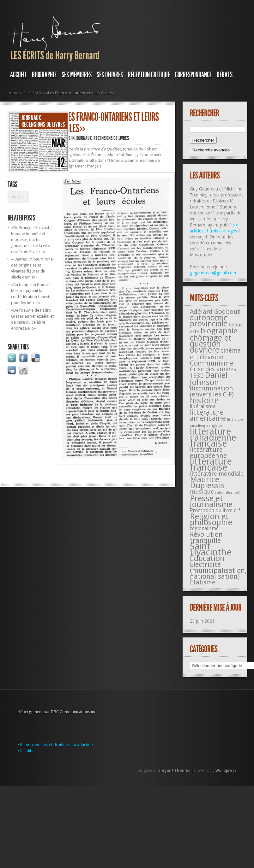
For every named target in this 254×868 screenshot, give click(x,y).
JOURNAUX (32, 93)
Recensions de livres (43, 125)
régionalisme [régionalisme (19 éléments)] (204, 528)
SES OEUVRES (110, 75)
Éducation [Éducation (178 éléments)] (207, 558)
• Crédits (25, 751)
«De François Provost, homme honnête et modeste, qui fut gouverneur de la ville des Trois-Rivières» (31, 240)
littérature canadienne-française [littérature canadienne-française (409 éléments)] (214, 438)
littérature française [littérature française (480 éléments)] (211, 464)
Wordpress (226, 771)
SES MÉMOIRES (77, 75)
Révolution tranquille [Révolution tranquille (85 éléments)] (206, 537)
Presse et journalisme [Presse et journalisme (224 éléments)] (211, 501)
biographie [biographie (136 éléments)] (219, 331)
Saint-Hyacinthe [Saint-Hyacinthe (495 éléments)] (211, 549)
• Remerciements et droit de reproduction (55, 745)
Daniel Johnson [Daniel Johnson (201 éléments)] (209, 379)
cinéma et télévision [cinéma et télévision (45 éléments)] (215, 354)
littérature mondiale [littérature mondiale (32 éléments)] (217, 474)
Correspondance (193, 75)
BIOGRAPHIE (44, 75)
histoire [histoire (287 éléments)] (204, 400)
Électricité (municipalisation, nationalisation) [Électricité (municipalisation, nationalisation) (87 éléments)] (218, 570)
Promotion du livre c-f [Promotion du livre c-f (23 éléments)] (215, 510)
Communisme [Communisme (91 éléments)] (212, 363)
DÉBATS (225, 75)
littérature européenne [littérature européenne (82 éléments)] (208, 453)
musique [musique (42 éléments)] (202, 492)
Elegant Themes (174, 771)
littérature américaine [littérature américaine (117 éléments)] (208, 415)
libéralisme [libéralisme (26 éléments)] (203, 406)
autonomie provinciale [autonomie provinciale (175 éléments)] (209, 321)
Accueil (18, 75)
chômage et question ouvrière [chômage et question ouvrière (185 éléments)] (211, 344)
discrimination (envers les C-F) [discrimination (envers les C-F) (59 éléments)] (212, 391)
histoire (18, 197)
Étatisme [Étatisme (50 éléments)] (203, 582)
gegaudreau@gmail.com (213, 273)
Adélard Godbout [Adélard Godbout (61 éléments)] (215, 312)
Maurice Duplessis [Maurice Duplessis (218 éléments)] (207, 482)
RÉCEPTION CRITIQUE (149, 75)
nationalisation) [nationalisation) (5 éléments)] (228, 493)
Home (13, 93)
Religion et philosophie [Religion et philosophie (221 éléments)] (211, 519)
